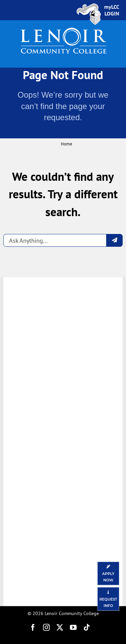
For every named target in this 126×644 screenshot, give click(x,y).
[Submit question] (115, 240)
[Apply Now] (108, 573)
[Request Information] (108, 599)
